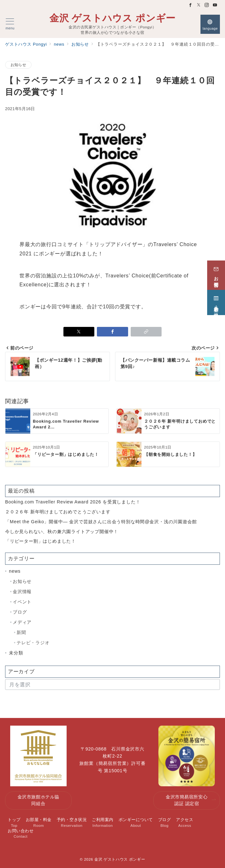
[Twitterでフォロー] (199, 5)
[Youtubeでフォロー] (215, 5)
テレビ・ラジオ (33, 643)
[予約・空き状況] (216, 300)
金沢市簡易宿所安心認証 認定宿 (191, 800)
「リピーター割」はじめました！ (40, 541)
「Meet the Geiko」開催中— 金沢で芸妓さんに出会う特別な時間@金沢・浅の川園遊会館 (101, 522)
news (15, 571)
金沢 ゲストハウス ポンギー (112, 18)
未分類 (16, 653)
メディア (22, 622)
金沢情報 (22, 592)
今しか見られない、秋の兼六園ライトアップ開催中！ (62, 532)
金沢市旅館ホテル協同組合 (38, 800)
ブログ (20, 612)
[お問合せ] (216, 273)
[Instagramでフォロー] (207, 5)
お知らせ (18, 65)
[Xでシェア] (79, 332)
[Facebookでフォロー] (191, 5)
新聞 (21, 632)
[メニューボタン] (10, 24)
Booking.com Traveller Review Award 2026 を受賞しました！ (73, 502)
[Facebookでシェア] (112, 332)
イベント (22, 602)
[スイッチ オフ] (210, 24)
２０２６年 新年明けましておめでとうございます (58, 512)
